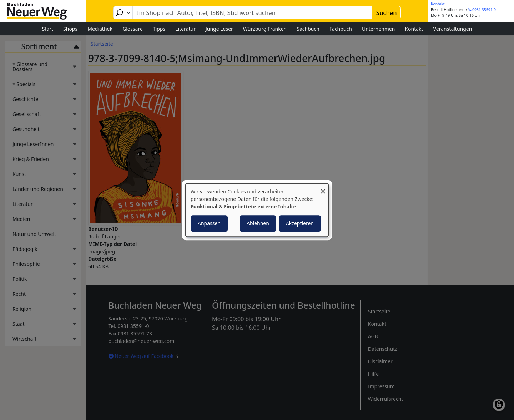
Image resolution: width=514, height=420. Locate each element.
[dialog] (257, 210)
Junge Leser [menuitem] (219, 29)
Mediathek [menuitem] (100, 29)
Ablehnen (258, 223)
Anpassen (209, 223)
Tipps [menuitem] (159, 29)
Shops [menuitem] (70, 29)
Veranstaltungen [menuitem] (453, 29)
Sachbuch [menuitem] (308, 29)
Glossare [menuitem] (133, 29)
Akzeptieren (300, 223)
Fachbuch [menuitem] (341, 29)
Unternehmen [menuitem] (378, 29)
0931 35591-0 (484, 10)
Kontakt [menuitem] (414, 29)
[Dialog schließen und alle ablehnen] (323, 188)
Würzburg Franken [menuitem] (265, 29)
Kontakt (438, 4)
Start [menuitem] (48, 29)
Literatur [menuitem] (185, 29)
